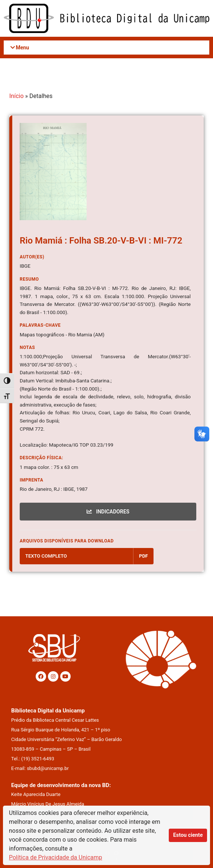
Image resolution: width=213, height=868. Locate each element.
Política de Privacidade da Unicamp (56, 857)
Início (17, 96)
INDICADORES (108, 512)
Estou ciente (188, 835)
